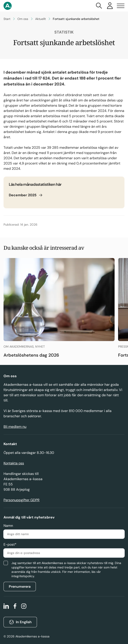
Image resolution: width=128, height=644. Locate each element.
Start (7, 19)
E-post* (10, 544)
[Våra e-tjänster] (110, 6)
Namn (8, 526)
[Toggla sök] (99, 6)
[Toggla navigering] (121, 6)
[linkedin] (6, 607)
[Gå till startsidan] (8, 6)
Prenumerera (20, 586)
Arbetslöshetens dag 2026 (31, 355)
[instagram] (24, 607)
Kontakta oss (14, 463)
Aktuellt (40, 19)
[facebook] (15, 607)
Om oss (23, 19)
